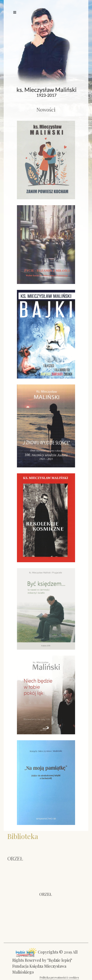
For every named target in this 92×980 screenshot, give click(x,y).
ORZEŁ (46, 894)
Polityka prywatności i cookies (59, 977)
